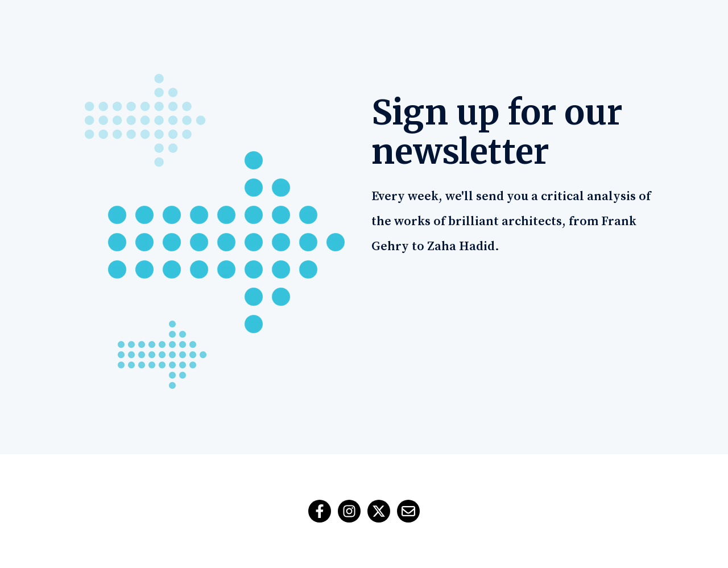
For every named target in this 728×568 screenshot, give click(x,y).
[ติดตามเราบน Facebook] (320, 511)
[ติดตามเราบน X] (379, 511)
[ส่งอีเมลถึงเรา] (408, 511)
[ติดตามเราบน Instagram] (349, 511)
